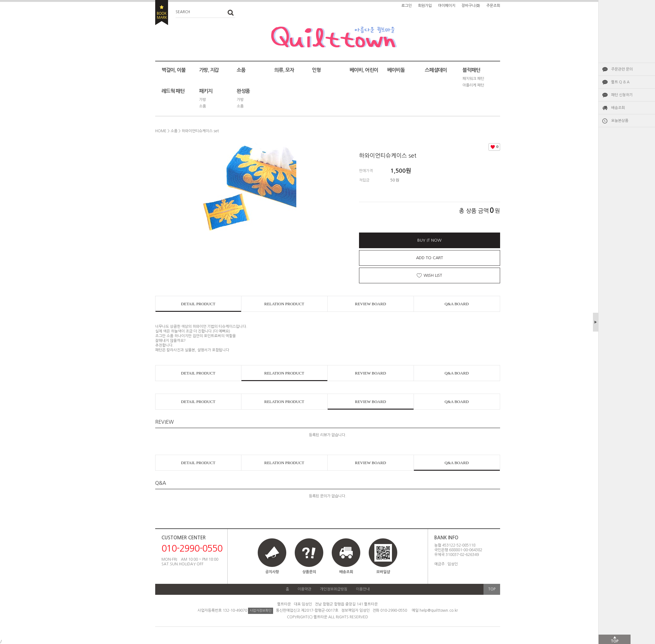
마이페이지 (447, 6)
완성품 (243, 91)
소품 (241, 70)
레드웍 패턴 (173, 91)
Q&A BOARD (457, 304)
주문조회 (493, 6)
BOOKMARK (162, 13)
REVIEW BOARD (370, 304)
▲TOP (615, 639)
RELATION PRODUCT (284, 304)
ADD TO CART (430, 258)
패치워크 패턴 (473, 79)
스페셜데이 (436, 70)
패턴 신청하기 (622, 95)
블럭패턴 (471, 70)
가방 (203, 100)
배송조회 (618, 108)
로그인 (407, 6)
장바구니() (471, 6)
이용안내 (363, 589)
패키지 (206, 91)
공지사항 (272, 572)
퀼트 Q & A (620, 82)
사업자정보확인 (261, 611)
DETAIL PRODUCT (198, 304)
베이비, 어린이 (364, 70)
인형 (316, 70)
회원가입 (425, 6)
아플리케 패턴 (473, 85)
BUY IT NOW (429, 240)
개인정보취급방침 (334, 589)
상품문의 (309, 572)
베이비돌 (396, 70)
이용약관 (304, 589)
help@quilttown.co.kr (439, 610)
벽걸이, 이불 (174, 70)
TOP (492, 589)
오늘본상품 (620, 121)
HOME (161, 131)
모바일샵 (383, 559)
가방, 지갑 (209, 70)
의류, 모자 (284, 70)
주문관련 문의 (622, 69)
